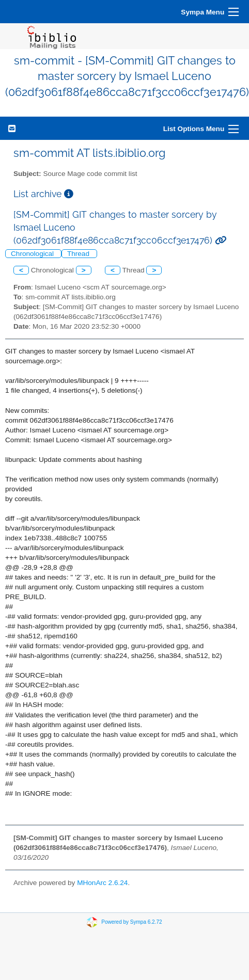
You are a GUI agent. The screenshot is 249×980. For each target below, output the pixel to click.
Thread (79, 254)
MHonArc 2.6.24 (102, 883)
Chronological (33, 254)
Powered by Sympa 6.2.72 (131, 921)
